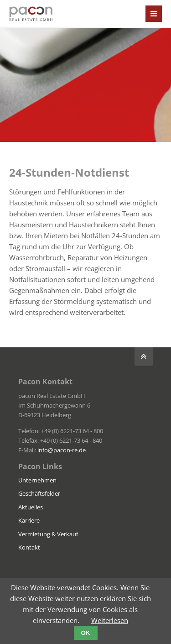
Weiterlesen (110, 620)
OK (86, 633)
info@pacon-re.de (62, 450)
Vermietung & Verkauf (48, 534)
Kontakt (29, 547)
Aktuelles (31, 507)
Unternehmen (37, 480)
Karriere (29, 520)
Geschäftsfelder (39, 493)
